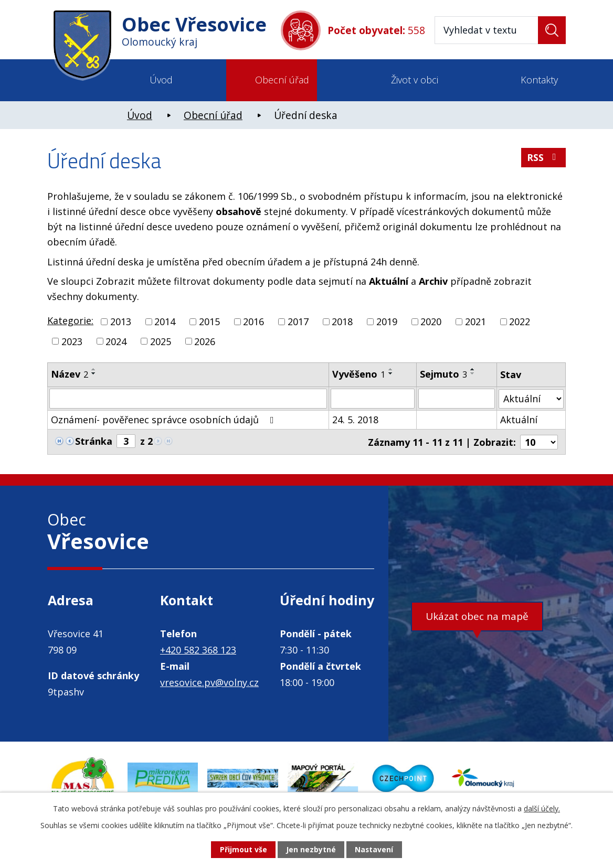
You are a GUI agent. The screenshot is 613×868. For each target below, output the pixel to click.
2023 (72, 341)
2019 (387, 322)
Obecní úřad (282, 80)
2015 (209, 322)
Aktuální (519, 420)
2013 (121, 322)
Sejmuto (443, 374)
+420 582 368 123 (198, 649)
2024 (116, 341)
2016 (253, 322)
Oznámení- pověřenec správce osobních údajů (165, 420)
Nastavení (374, 850)
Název (70, 374)
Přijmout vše (243, 850)
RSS (544, 158)
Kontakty (539, 80)
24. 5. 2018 (356, 420)
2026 (205, 341)
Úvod (161, 80)
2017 (298, 322)
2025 (161, 341)
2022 (520, 322)
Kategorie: (70, 320)
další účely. (542, 808)
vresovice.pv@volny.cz (209, 682)
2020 (431, 322)
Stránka (94, 441)
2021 (475, 322)
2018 (342, 322)
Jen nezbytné (311, 850)
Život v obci (415, 80)
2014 (165, 322)
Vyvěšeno (359, 374)
